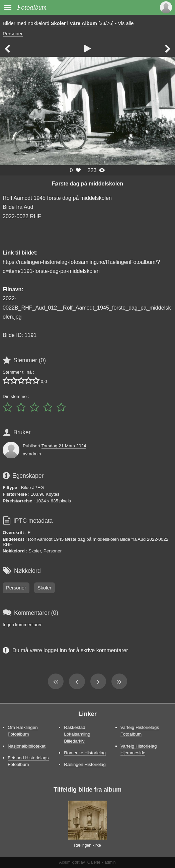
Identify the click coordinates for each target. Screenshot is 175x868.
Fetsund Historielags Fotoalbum (28, 761)
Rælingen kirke (87, 845)
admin (110, 862)
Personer (13, 34)
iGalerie (93, 862)
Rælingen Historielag (85, 764)
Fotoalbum (32, 7)
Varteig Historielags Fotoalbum (140, 731)
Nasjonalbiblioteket (27, 746)
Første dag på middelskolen (87, 183)
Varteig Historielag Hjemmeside (139, 749)
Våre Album (83, 23)
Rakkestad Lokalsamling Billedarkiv (77, 734)
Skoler (58, 23)
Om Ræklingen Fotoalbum (23, 731)
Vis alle (126, 23)
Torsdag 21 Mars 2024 (64, 446)
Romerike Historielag (85, 753)
